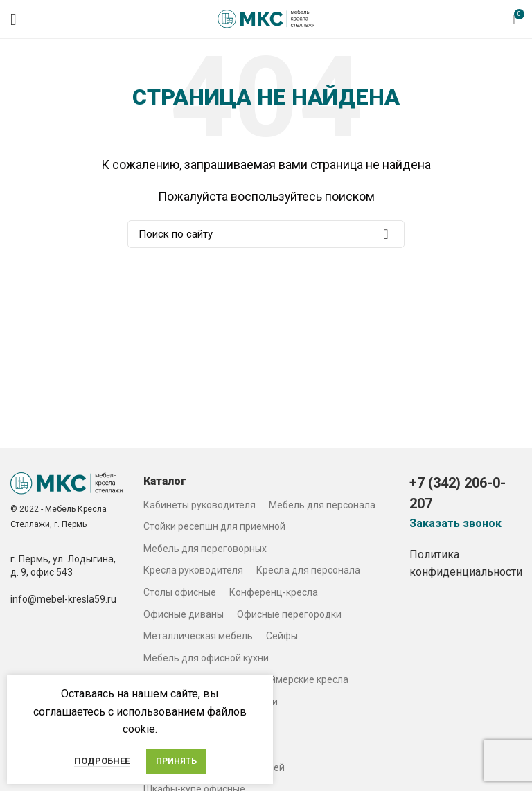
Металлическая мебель (198, 636)
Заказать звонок (455, 524)
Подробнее (102, 761)
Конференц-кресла (274, 592)
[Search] (266, 234)
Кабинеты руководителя (199, 505)
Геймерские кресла (304, 679)
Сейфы (282, 636)
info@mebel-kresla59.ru (63, 599)
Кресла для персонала (308, 570)
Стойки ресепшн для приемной (214, 526)
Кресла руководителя (193, 570)
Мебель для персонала (322, 505)
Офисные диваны (184, 614)
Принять (176, 761)
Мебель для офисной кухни (206, 658)
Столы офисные (180, 592)
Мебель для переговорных (205, 549)
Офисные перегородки (289, 614)
